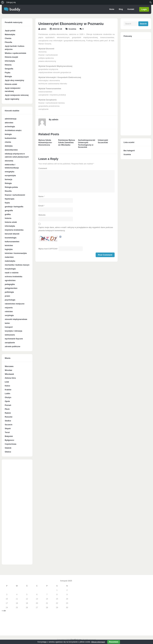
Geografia (9, 69)
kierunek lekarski (12, 234)
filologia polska (11, 187)
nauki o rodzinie (12, 273)
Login (144, 9)
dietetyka (9, 146)
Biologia (8, 77)
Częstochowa (11, 444)
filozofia (8, 191)
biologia (8, 134)
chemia (8, 142)
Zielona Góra (10, 378)
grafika (8, 214)
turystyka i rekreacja (13, 331)
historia (8, 218)
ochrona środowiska (14, 277)
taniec (7, 323)
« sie (4, 611)
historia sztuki (11, 222)
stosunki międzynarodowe (16, 319)
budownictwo (11, 138)
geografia (9, 211)
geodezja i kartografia (14, 207)
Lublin (7, 394)
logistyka (9, 249)
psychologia (10, 300)
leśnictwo (9, 245)
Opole (7, 401)
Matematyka (10, 35)
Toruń (7, 432)
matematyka (10, 261)
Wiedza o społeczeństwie (15, 53)
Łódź (7, 382)
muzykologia (10, 269)
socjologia (9, 315)
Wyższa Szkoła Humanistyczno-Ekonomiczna (45, 142)
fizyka (7, 203)
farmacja (8, 179)
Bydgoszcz (9, 440)
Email (41, 206)
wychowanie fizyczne (14, 339)
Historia (8, 65)
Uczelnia (72, 29)
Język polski (10, 31)
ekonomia (9, 161)
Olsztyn (8, 397)
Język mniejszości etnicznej (17, 95)
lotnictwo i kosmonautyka (16, 253)
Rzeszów (9, 417)
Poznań (8, 405)
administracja (11, 119)
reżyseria (9, 308)
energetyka (9, 172)
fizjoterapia (9, 199)
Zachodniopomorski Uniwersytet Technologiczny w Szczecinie (87, 144)
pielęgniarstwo (11, 288)
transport (9, 327)
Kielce (7, 386)
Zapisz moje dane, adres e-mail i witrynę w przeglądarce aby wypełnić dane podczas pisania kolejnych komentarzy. (76, 229)
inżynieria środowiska (14, 230)
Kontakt (130, 9)
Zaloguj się (11, 2)
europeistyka (10, 176)
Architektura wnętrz (13, 130)
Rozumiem (114, 642)
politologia (9, 292)
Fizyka (8, 73)
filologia (8, 183)
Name (41, 196)
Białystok (9, 436)
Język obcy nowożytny (14, 80)
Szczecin (9, 425)
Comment (43, 168)
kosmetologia (11, 238)
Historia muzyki (11, 57)
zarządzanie (10, 343)
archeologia (10, 127)
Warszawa (9, 366)
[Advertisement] (17, 514)
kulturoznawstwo (12, 242)
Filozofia (8, 42)
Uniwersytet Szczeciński (103, 141)
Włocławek (9, 374)
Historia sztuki (11, 84)
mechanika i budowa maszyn (17, 265)
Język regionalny (12, 99)
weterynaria (10, 335)
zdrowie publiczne (12, 347)
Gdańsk (8, 448)
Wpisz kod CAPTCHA (48, 249)
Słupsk (8, 429)
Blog (120, 9)
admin (44, 29)
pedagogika (10, 284)
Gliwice (8, 452)
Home (111, 9)
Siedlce (8, 421)
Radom (8, 413)
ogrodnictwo (10, 280)
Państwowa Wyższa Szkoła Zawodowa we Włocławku (67, 142)
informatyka (10, 226)
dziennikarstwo (11, 150)
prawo (7, 296)
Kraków (8, 390)
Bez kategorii (129, 151)
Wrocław (8, 370)
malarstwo (9, 257)
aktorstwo (9, 123)
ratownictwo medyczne (15, 304)
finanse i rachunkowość (15, 195)
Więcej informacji (98, 642)
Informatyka (10, 61)
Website (42, 215)
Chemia (8, 38)
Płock (7, 409)
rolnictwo (9, 312)
